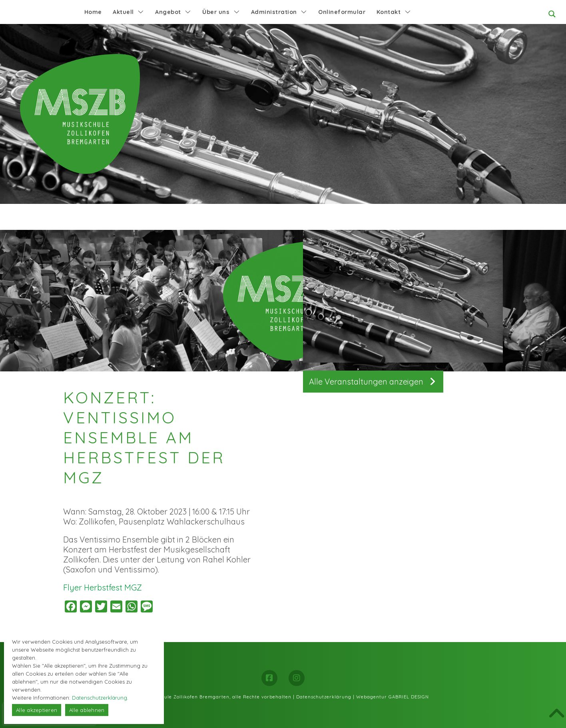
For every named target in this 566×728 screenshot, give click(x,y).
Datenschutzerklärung (324, 697)
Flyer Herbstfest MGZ (103, 587)
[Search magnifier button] (552, 14)
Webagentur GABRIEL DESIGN (393, 697)
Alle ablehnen (87, 710)
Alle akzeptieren (37, 710)
